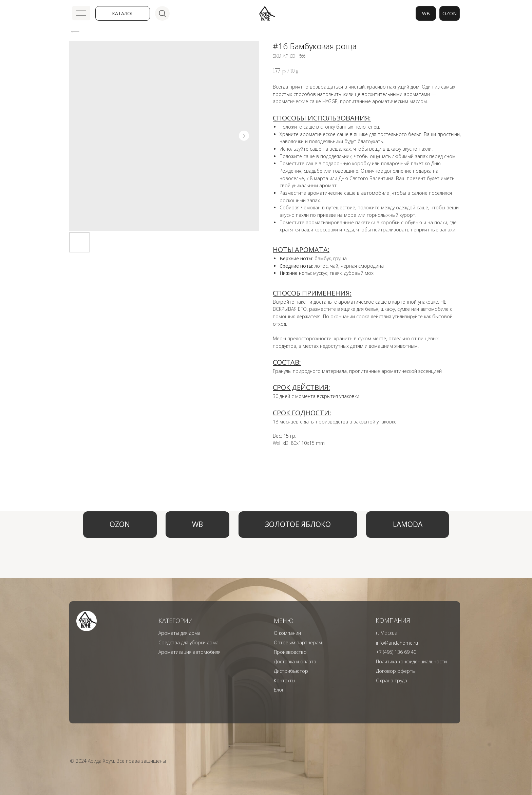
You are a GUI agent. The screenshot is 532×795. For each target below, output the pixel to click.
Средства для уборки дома (188, 642)
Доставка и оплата (295, 661)
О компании (287, 633)
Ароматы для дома (179, 633)
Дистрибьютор (291, 671)
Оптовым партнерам (298, 642)
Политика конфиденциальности (411, 661)
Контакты (284, 680)
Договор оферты (396, 671)
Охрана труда (392, 680)
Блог (279, 690)
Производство (290, 652)
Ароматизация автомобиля (189, 652)
